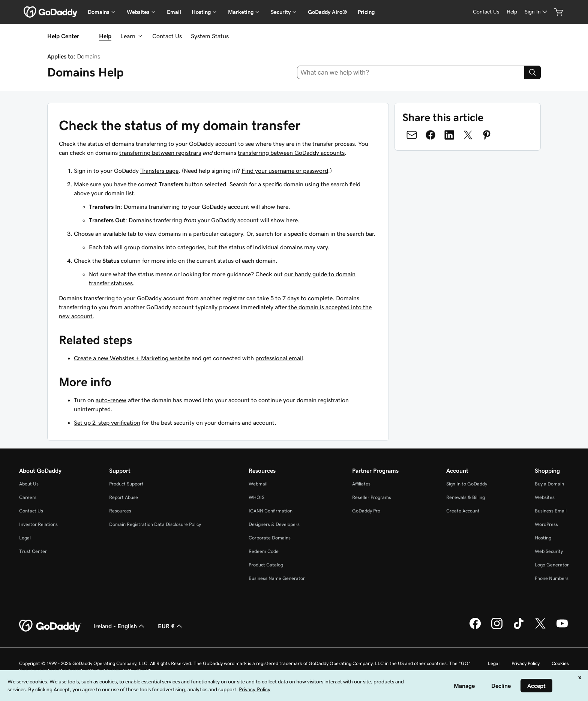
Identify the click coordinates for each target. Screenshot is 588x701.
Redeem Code (264, 551)
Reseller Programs (372, 497)
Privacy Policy (526, 663)
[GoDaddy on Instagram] (497, 628)
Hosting (543, 538)
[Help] (512, 12)
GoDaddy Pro (366, 511)
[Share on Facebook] (430, 135)
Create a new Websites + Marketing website (132, 358)
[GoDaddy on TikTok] (519, 628)
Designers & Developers (274, 524)
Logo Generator (552, 565)
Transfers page (159, 171)
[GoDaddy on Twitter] (540, 628)
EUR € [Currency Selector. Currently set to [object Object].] (171, 626)
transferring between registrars (160, 153)
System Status (210, 36)
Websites (545, 497)
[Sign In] (537, 12)
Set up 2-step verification (107, 422)
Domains (88, 56)
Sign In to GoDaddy (467, 484)
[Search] (532, 72)
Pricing (366, 12)
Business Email (551, 511)
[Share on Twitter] (468, 135)
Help (105, 36)
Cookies (560, 663)
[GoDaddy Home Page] (50, 626)
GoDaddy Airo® (328, 12)
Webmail (258, 484)
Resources (120, 511)
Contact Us (167, 36)
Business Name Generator (277, 578)
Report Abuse (124, 497)
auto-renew (111, 400)
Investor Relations (38, 524)
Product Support (126, 484)
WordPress (546, 524)
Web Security (549, 551)
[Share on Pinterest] (487, 135)
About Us (29, 484)
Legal (25, 538)
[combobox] (411, 72)
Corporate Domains (270, 538)
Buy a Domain (549, 484)
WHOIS (256, 497)
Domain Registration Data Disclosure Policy (155, 524)
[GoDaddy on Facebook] (475, 628)
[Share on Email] (412, 135)
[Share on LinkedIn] (449, 135)
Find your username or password (285, 171)
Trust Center (33, 551)
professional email (279, 358)
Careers (28, 497)
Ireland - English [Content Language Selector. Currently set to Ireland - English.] (120, 626)
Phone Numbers (552, 578)
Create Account (463, 511)
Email (174, 12)
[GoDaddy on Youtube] (562, 628)
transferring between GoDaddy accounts (291, 153)
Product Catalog (266, 565)
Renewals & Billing (466, 497)
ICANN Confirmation (271, 511)
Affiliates (361, 484)
